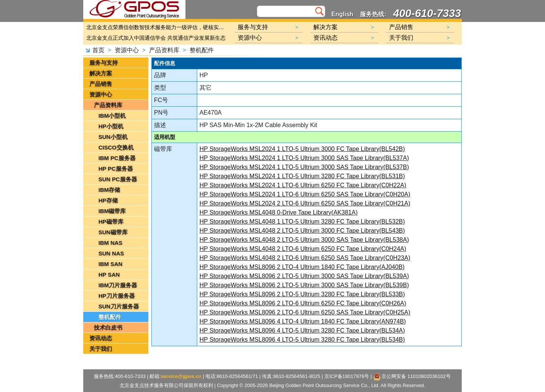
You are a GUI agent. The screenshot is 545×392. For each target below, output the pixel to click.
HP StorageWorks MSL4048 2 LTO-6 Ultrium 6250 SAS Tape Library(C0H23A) (305, 258)
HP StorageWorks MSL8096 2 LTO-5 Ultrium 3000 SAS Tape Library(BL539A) (304, 276)
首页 (98, 50)
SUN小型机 (113, 137)
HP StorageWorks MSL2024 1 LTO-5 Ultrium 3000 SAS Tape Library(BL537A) (304, 158)
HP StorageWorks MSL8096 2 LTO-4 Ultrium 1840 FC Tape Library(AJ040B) (302, 267)
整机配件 (202, 50)
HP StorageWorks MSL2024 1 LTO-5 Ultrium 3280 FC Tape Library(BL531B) (302, 176)
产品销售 (101, 84)
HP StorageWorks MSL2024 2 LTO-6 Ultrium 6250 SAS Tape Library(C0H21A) (305, 203)
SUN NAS (111, 253)
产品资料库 (164, 50)
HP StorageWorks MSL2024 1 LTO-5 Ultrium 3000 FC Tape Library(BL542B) (302, 149)
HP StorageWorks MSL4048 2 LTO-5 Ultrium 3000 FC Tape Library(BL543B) (302, 231)
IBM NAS (110, 243)
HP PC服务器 (116, 169)
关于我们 (101, 349)
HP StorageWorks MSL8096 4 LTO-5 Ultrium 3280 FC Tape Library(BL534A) (302, 331)
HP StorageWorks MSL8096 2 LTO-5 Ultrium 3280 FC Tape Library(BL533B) (302, 294)
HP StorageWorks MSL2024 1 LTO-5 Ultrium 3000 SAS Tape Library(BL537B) (304, 167)
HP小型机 (111, 126)
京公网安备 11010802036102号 (412, 377)
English (343, 14)
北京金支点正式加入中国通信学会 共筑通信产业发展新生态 (156, 38)
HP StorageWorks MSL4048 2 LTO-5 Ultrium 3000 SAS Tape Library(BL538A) (304, 240)
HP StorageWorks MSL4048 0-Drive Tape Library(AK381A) (279, 212)
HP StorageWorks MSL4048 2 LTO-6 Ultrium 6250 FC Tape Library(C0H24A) (303, 249)
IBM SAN (110, 264)
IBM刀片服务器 (118, 285)
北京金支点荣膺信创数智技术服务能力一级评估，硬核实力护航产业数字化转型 (157, 27)
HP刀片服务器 (117, 296)
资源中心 (127, 50)
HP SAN (109, 275)
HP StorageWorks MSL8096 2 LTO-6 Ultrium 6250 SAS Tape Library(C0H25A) (305, 312)
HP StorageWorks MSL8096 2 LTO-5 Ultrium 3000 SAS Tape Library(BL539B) (304, 285)
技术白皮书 (108, 327)
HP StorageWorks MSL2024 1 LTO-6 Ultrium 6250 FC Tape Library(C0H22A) (303, 185)
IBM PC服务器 (117, 158)
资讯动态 (101, 338)
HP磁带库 (111, 222)
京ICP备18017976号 (347, 376)
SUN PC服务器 (118, 179)
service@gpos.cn (181, 376)
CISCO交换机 (116, 147)
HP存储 (108, 200)
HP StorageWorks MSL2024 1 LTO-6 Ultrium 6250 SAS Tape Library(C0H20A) (305, 194)
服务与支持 (104, 63)
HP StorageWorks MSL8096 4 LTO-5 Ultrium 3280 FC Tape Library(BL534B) (302, 340)
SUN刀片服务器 (119, 306)
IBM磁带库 (112, 211)
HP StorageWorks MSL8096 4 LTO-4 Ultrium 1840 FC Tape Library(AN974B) (303, 321)
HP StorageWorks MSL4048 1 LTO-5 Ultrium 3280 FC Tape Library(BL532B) (302, 222)
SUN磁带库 (113, 232)
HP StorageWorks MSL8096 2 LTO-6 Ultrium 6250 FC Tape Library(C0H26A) (303, 303)
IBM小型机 (112, 116)
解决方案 (101, 73)
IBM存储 (109, 190)
